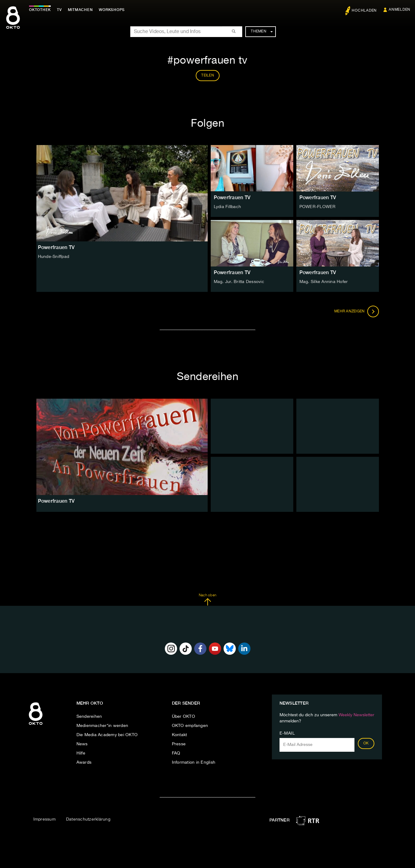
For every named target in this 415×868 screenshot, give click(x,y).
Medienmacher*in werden (102, 726)
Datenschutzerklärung (88, 819)
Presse (179, 744)
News (82, 744)
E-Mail (287, 733)
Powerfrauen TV (232, 197)
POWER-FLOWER (318, 207)
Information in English (194, 762)
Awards (84, 762)
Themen (262, 32)
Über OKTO (183, 717)
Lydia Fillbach (228, 207)
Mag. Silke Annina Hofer (324, 282)
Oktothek (40, 10)
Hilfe (81, 753)
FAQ (176, 753)
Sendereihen (89, 717)
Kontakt (180, 735)
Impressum (44, 819)
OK (366, 743)
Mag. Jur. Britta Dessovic (239, 282)
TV (59, 10)
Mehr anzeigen (357, 311)
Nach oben (207, 600)
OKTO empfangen (190, 726)
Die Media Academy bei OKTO (107, 735)
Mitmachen (80, 10)
